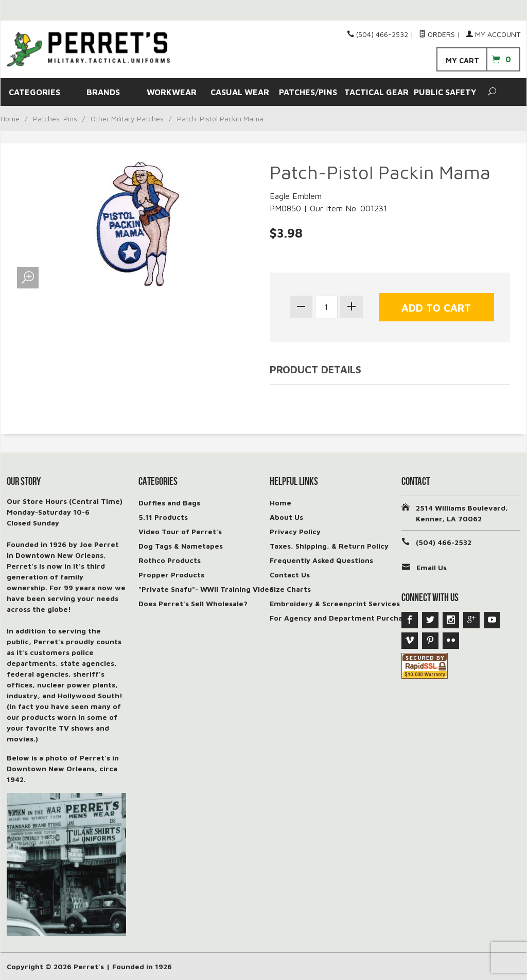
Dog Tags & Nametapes (181, 546)
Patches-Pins (55, 119)
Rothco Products (170, 560)
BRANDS (103, 92)
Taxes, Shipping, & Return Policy (329, 546)
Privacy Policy (295, 531)
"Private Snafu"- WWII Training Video (206, 589)
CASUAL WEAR (240, 92)
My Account (493, 34)
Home (10, 119)
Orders (437, 34)
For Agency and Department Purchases (342, 618)
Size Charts (290, 589)
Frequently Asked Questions (321, 560)
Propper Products (171, 575)
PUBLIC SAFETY (445, 92)
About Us (286, 517)
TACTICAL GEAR (376, 92)
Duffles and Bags (169, 503)
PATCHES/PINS (308, 92)
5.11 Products (163, 517)
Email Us (432, 567)
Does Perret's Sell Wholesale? (193, 603)
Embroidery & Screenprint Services (335, 603)
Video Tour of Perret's (180, 531)
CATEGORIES (34, 92)
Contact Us (290, 575)
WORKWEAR (172, 92)
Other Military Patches (127, 119)
